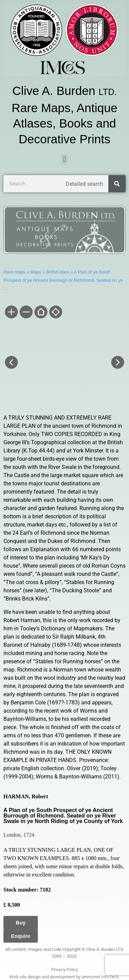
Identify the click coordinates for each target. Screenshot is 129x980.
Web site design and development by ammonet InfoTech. (64, 977)
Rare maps (14, 272)
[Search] (117, 184)
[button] (64, 159)
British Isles (57, 272)
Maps (36, 272)
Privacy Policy (65, 970)
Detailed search (84, 184)
